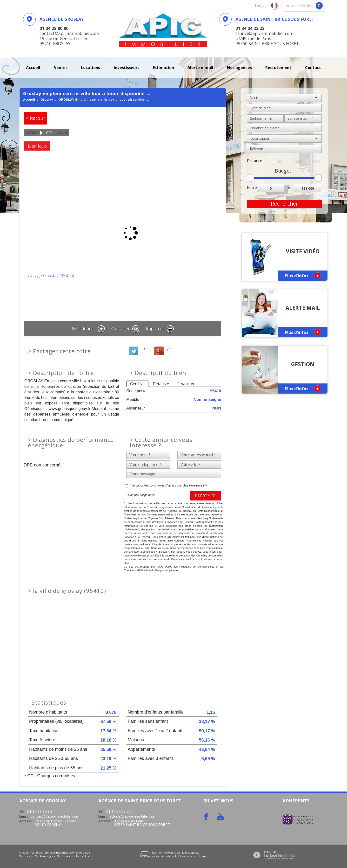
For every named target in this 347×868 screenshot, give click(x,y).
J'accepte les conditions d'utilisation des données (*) (169, 485)
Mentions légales (45, 856)
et (290, 188)
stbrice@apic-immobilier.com (133, 816)
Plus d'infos (303, 275)
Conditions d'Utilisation (137, 570)
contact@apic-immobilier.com (55, 816)
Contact (313, 68)
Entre (252, 188)
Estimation (163, 68)
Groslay (47, 100)
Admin (88, 856)
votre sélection (299, 6)
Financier (186, 384)
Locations (90, 68)
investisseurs (127, 68)
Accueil (33, 68)
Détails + (161, 384)
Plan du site (26, 856)
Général (137, 384)
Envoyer (205, 496)
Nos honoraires (66, 856)
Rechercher (284, 204)
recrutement (278, 68)
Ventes (61, 68)
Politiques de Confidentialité (197, 567)
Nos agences (239, 68)
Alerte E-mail (200, 68)
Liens (79, 856)
